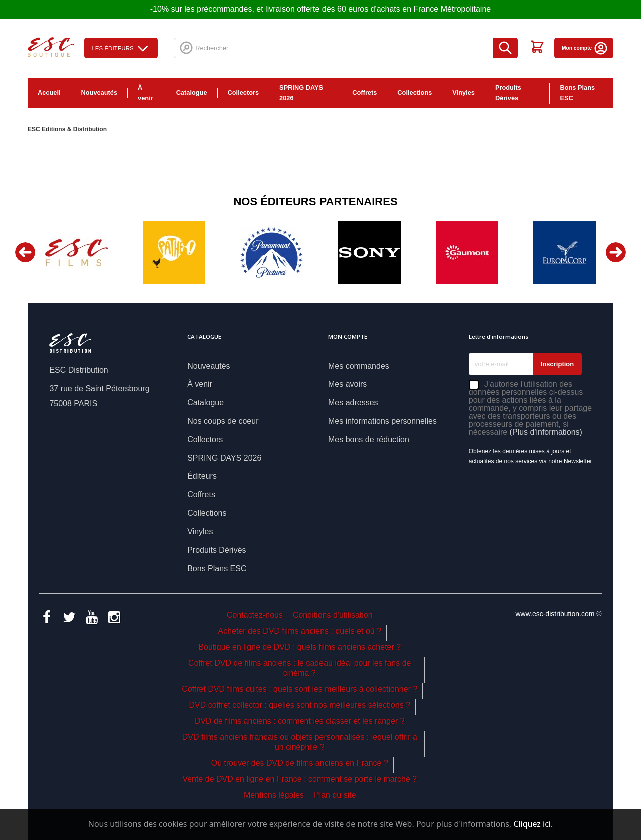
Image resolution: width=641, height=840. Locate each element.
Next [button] (616, 252)
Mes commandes (359, 366)
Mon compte (585, 48)
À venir (145, 93)
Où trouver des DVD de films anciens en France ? (300, 763)
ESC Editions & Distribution (67, 129)
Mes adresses (353, 402)
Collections (414, 92)
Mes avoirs (347, 384)
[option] (76, 253)
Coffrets (364, 92)
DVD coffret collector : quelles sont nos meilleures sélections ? (299, 705)
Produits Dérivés (508, 93)
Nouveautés (99, 92)
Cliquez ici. (533, 824)
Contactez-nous (255, 615)
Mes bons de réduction (369, 440)
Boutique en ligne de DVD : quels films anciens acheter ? (299, 647)
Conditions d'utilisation (333, 615)
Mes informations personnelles (382, 421)
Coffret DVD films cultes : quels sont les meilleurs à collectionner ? (299, 689)
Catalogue (192, 92)
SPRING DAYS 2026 (301, 93)
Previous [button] (25, 252)
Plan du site (335, 795)
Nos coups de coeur (223, 421)
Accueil (49, 92)
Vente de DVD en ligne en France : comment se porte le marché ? (299, 779)
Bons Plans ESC (577, 93)
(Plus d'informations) (546, 432)
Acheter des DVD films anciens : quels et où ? (300, 631)
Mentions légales (274, 795)
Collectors (244, 92)
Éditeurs (202, 476)
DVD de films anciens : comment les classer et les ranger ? (300, 721)
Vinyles (463, 92)
